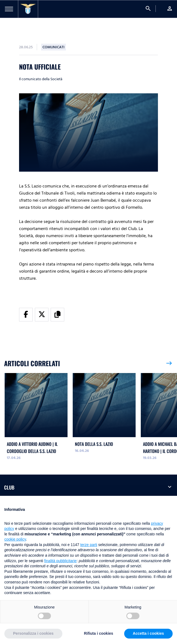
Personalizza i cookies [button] (33, 633)
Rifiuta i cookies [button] (98, 633)
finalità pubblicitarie (60, 561)
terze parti (89, 545)
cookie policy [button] (15, 539)
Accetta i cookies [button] (148, 633)
